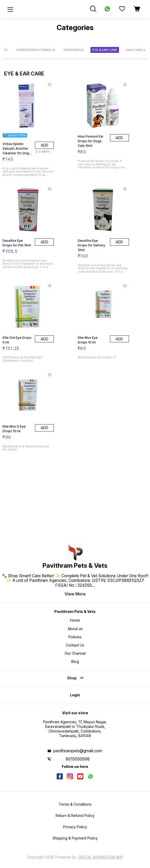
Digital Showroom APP (101, 857)
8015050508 (78, 759)
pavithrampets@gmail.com (78, 751)
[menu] (10, 9)
